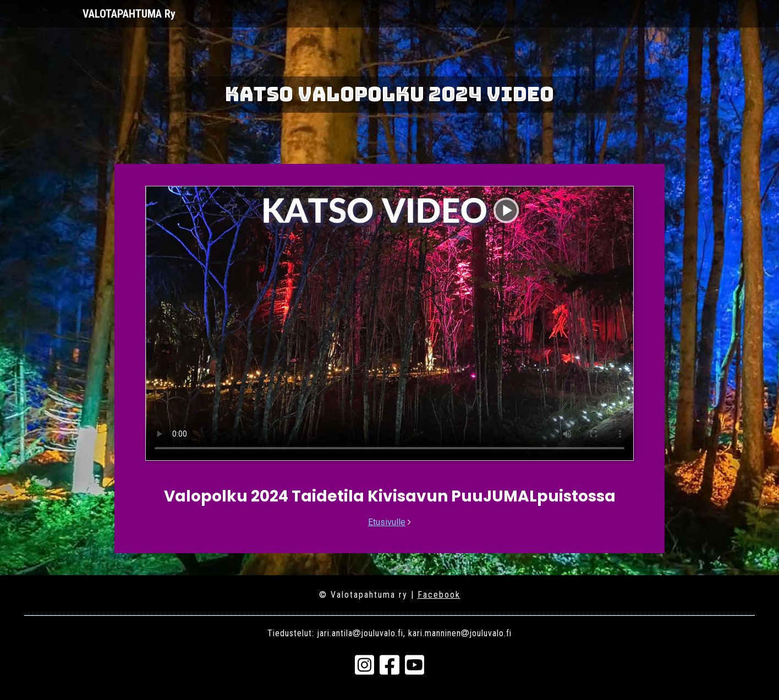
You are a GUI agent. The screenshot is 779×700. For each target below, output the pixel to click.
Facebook (439, 595)
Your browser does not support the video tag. (390, 323)
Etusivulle (387, 522)
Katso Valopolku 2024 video (390, 94)
